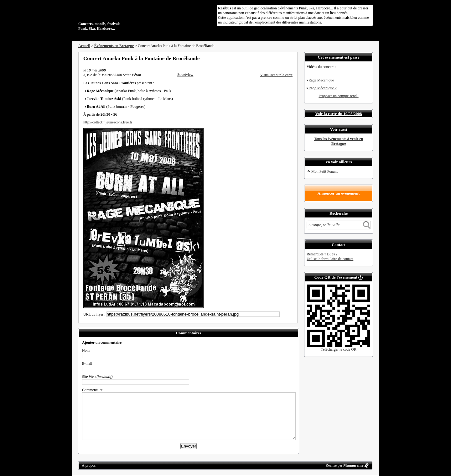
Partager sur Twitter (273, 58)
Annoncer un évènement (339, 193)
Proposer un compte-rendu (338, 96)
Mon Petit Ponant (324, 171)
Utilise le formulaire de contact (330, 259)
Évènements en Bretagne (114, 46)
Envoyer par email (282, 58)
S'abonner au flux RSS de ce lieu (290, 58)
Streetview (185, 75)
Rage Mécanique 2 (323, 88)
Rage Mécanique (321, 80)
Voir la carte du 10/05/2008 (339, 114)
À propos (89, 465)
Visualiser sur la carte (276, 75)
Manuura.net (354, 465)
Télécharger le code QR (339, 349)
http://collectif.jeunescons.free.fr (108, 122)
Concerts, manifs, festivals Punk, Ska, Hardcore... (119, 17)
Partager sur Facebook (265, 58)
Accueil (84, 46)
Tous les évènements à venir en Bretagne (339, 141)
